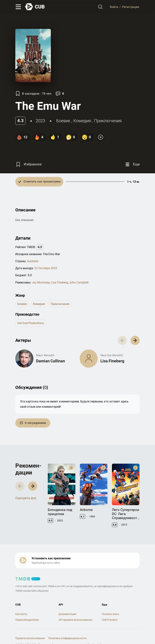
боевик (63, 121)
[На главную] (35, 7)
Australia (33, 261)
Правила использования (30, 638)
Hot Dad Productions (31, 323)
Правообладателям (27, 620)
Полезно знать (111, 614)
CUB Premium (110, 620)
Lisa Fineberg (59, 282)
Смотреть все (26, 498)
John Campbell (79, 282)
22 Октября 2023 (46, 268)
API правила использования (75, 620)
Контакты (21, 614)
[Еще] (132, 164)
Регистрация (131, 7)
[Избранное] (28, 164)
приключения (108, 121)
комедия (82, 121)
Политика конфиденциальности (67, 638)
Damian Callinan (50, 361)
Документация (67, 614)
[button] (135, 340)
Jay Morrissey (41, 282)
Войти (114, 7)
